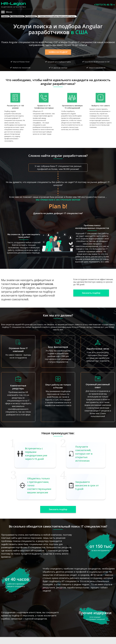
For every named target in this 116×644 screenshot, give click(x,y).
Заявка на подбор (58, 52)
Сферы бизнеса (17, 16)
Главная (5, 16)
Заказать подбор (91, 293)
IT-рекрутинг (31, 16)
